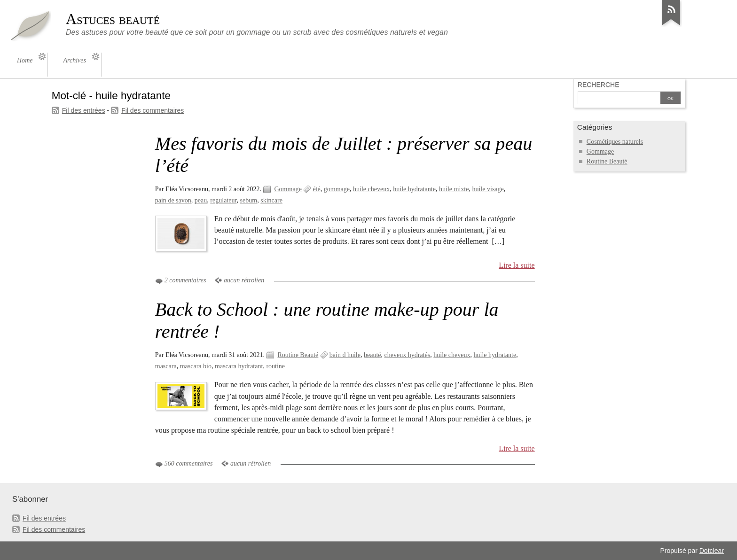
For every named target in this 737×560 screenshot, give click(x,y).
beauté (372, 355)
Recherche (599, 85)
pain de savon (173, 200)
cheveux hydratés (408, 355)
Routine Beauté (298, 355)
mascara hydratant (239, 366)
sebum (249, 200)
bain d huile (345, 355)
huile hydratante (414, 189)
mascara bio (196, 366)
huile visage (488, 189)
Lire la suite (517, 265)
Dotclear (712, 551)
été (316, 189)
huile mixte (454, 189)
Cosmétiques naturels (615, 142)
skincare (271, 200)
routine (275, 366)
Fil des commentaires (153, 110)
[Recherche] (618, 99)
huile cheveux (371, 189)
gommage (337, 189)
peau (201, 200)
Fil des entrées (84, 110)
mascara (166, 366)
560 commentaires (189, 463)
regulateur (223, 200)
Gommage (288, 189)
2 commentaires (185, 280)
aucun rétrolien (244, 280)
